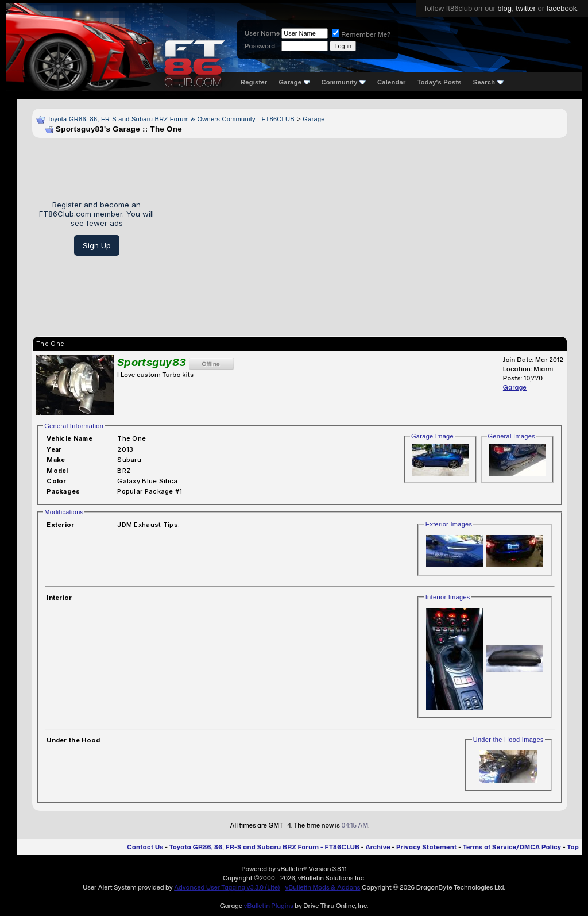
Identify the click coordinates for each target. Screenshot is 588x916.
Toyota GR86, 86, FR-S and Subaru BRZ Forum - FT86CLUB (264, 847)
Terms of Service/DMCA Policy (512, 847)
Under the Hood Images (508, 740)
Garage (294, 82)
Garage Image (432, 436)
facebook (562, 8)
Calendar (391, 82)
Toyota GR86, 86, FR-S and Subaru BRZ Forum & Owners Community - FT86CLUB (171, 119)
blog (504, 8)
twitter (526, 8)
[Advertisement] (365, 228)
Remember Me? (361, 34)
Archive (378, 847)
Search (488, 82)
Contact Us (145, 847)
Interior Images (448, 597)
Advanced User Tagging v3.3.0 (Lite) (227, 887)
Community (344, 82)
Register (254, 82)
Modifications (64, 512)
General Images (512, 436)
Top (573, 847)
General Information (74, 426)
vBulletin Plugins (268, 906)
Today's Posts (440, 82)
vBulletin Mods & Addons (323, 887)
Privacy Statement (427, 847)
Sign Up (97, 245)
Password (260, 46)
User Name (262, 33)
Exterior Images (449, 524)
